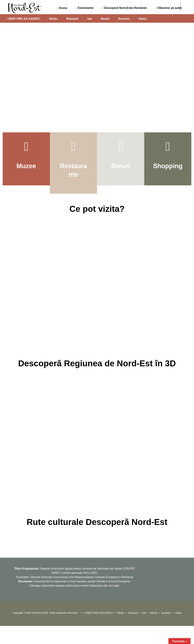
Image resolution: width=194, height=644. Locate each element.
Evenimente (85, 8)
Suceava (124, 19)
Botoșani (73, 19)
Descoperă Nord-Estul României (125, 8)
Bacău (53, 19)
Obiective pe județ (169, 8)
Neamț (105, 19)
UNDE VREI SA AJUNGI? (23, 19)
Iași (90, 19)
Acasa (62, 8)
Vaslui (142, 19)
